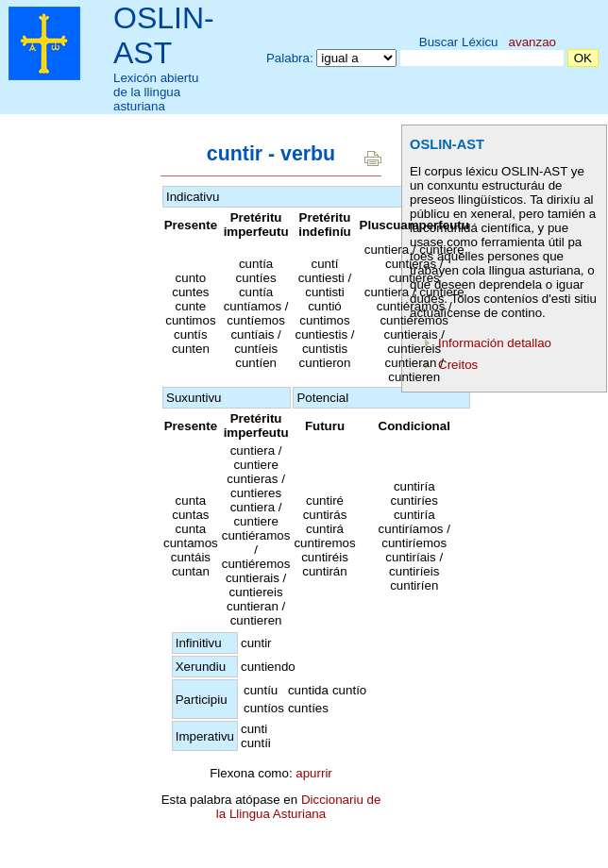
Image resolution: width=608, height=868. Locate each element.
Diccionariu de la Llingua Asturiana (299, 807)
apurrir (314, 773)
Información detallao (495, 343)
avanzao (532, 42)
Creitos (458, 365)
